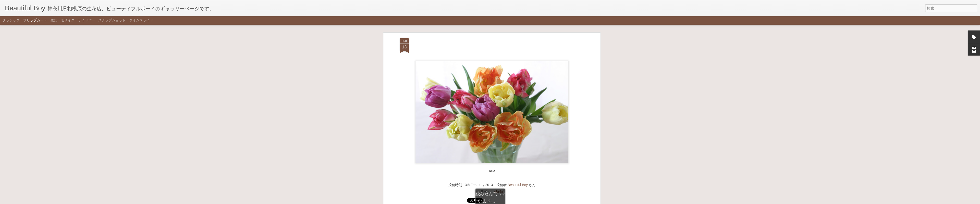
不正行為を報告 (514, 201)
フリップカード (35, 20)
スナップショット (112, 20)
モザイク (68, 20)
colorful (498, 125)
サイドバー (86, 20)
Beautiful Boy (518, 118)
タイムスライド (141, 20)
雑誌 (54, 20)
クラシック (11, 20)
